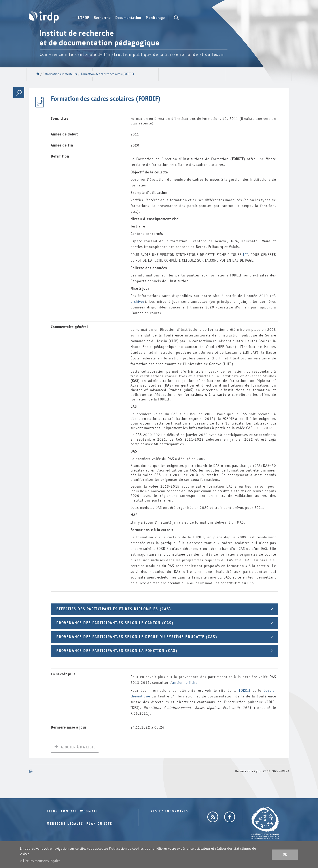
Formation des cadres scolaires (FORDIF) (108, 74)
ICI (245, 255)
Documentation (128, 18)
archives (138, 302)
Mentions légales (65, 824)
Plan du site (99, 824)
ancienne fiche (185, 683)
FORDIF (245, 690)
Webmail (89, 812)
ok (285, 855)
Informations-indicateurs (60, 74)
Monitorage (155, 18)
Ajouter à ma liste (78, 748)
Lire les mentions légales (42, 861)
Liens (52, 812)
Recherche (102, 18)
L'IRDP (83, 18)
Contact (69, 812)
